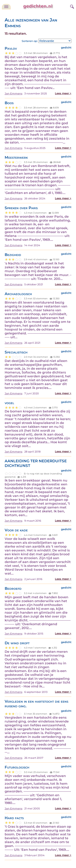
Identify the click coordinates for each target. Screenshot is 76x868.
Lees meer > (63, 93)
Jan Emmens (13, 94)
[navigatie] (6, 7)
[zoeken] (72, 6)
